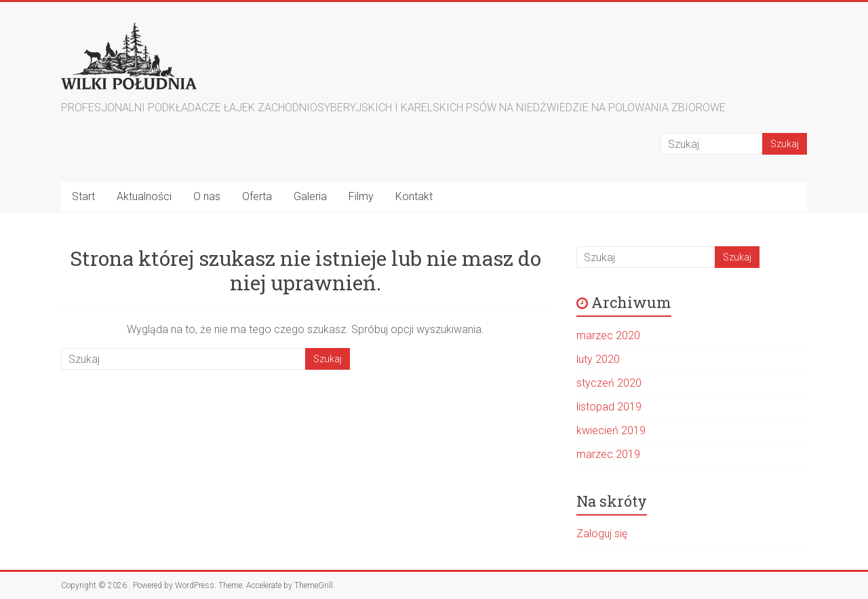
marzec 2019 (608, 454)
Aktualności (144, 196)
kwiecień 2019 (611, 430)
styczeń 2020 (609, 383)
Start (83, 196)
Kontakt (414, 196)
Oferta (257, 196)
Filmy (361, 196)
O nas (207, 196)
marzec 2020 (608, 335)
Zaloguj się (602, 534)
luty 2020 (598, 359)
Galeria (310, 196)
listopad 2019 (609, 407)
